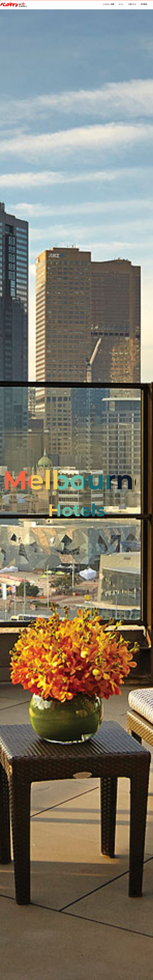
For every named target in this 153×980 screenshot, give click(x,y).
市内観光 (144, 4)
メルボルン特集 (108, 4)
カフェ (121, 4)
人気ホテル (132, 4)
